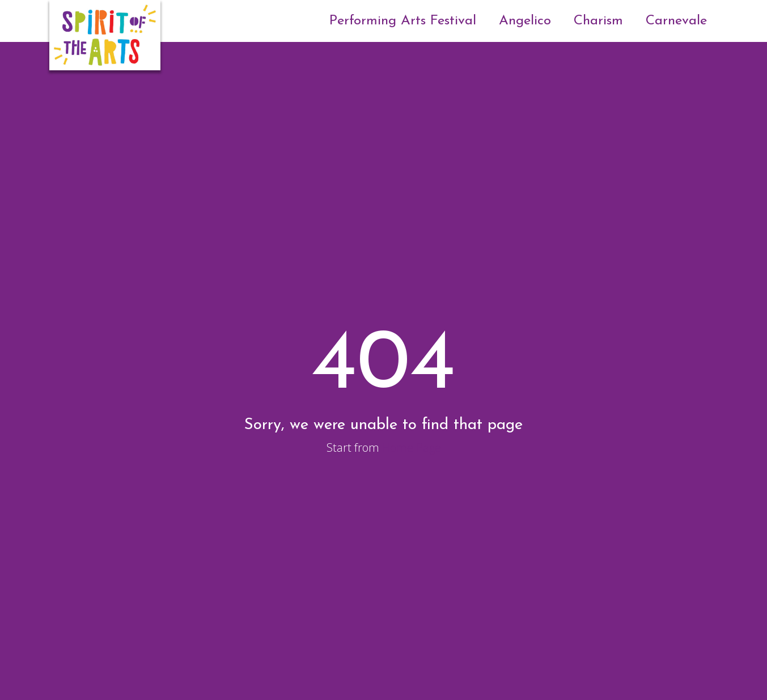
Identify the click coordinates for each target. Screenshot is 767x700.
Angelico (525, 21)
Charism (598, 21)
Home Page (412, 447)
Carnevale (676, 21)
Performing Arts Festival (403, 21)
